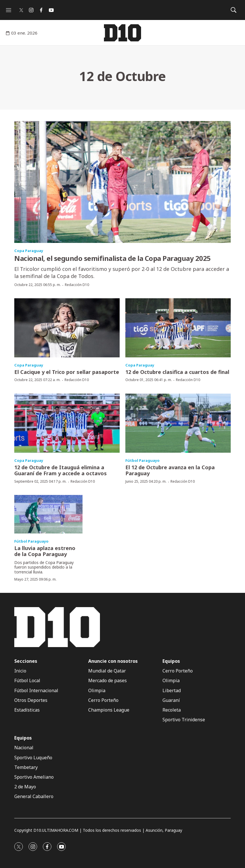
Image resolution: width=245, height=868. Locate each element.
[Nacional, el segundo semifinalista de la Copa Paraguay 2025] (122, 182)
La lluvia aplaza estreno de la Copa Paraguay (45, 551)
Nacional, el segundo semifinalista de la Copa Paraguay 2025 (113, 258)
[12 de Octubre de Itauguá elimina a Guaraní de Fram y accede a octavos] (67, 423)
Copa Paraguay (29, 251)
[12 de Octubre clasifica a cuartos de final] (178, 328)
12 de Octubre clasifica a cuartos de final (177, 372)
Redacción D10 (77, 285)
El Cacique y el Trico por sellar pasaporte (67, 372)
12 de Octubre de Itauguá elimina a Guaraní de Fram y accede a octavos (61, 470)
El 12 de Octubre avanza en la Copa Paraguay (170, 470)
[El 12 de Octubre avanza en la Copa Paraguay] (178, 423)
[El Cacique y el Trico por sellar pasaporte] (67, 328)
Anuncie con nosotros (113, 661)
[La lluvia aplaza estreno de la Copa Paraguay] (48, 514)
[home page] (122, 33)
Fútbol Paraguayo (142, 460)
